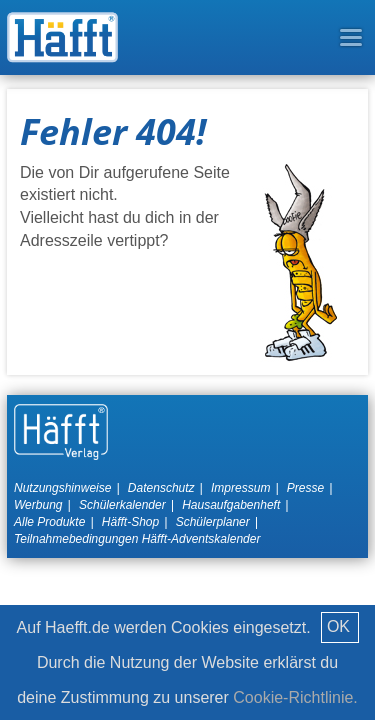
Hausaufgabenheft (231, 505)
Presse (305, 488)
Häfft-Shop (130, 522)
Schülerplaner (213, 522)
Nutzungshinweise (62, 488)
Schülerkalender (122, 505)
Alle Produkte (49, 522)
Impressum (240, 488)
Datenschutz (161, 488)
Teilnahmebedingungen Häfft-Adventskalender (137, 539)
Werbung (38, 505)
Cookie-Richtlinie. (295, 697)
